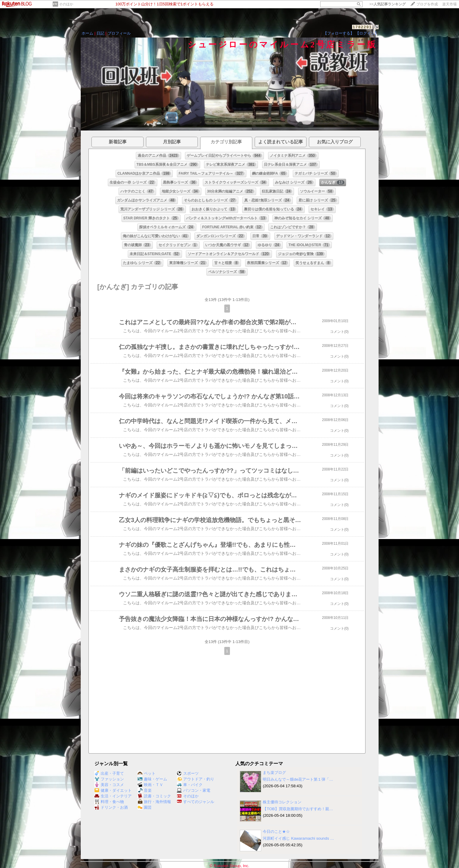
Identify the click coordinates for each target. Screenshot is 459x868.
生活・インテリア (113, 796)
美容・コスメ (109, 785)
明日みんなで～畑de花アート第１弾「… (298, 779)
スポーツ (188, 773)
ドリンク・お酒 (111, 807)
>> (388, 4)
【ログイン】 (367, 33)
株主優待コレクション (282, 802)
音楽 (145, 790)
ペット (147, 773)
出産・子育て (109, 773)
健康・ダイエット (113, 790)
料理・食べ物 (109, 802)
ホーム (87, 33)
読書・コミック (154, 796)
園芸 (145, 807)
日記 (100, 33)
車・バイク (190, 785)
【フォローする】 (339, 33)
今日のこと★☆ (276, 831)
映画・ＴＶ (150, 785)
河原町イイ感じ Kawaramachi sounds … (298, 838)
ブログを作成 (427, 4)
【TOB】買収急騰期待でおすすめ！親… (298, 809)
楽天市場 (449, 4)
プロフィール (119, 33)
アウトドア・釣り (196, 779)
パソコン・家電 (194, 790)
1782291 (362, 27)
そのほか (66, 4)
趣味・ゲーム (152, 779)
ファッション (109, 779)
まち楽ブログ (274, 772)
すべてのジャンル (196, 802)
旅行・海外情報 (154, 802)
